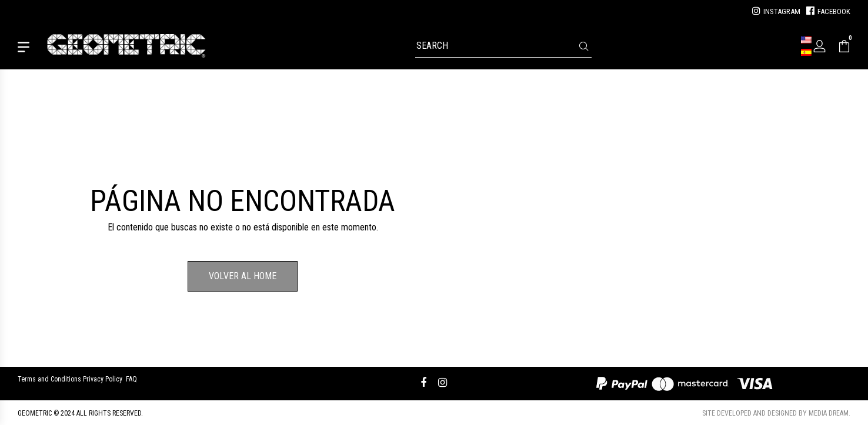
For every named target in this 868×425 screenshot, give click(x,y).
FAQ (131, 379)
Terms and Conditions (49, 379)
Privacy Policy (103, 379)
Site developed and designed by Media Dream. (776, 413)
